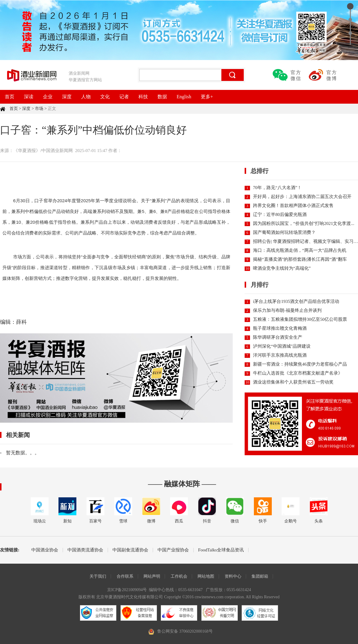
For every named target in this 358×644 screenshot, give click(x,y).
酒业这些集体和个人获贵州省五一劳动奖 (293, 382)
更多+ (207, 97)
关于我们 (98, 576)
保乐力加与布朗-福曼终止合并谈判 (287, 310)
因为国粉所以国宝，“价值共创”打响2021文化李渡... (304, 223)
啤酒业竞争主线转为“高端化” (282, 268)
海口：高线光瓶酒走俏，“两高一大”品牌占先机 (300, 250)
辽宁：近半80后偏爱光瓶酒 (280, 214)
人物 (86, 97)
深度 (67, 97)
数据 (162, 97)
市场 (39, 109)
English (184, 97)
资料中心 (233, 576)
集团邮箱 (260, 576)
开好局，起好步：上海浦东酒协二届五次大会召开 (302, 197)
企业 (48, 97)
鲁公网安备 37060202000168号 (185, 631)
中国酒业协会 (45, 550)
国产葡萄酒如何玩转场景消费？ (284, 232)
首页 (10, 97)
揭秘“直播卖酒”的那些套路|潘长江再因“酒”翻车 (300, 259)
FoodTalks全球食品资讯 (221, 550)
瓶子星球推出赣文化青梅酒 (280, 328)
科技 (143, 97)
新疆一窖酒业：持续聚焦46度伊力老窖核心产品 (300, 364)
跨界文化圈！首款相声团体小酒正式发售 (293, 206)
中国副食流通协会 (130, 550)
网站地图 (206, 576)
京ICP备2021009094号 (127, 590)
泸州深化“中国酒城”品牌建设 (282, 346)
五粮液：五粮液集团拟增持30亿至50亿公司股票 (300, 319)
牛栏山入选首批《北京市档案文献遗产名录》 (298, 373)
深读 (29, 97)
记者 (124, 97)
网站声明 (152, 576)
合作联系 (125, 576)
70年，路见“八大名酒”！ (277, 188)
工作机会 (179, 576)
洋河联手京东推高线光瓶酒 (280, 355)
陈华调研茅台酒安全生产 (278, 337)
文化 (105, 97)
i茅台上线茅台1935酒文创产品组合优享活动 (296, 301)
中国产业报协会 (173, 550)
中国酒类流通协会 (85, 550)
